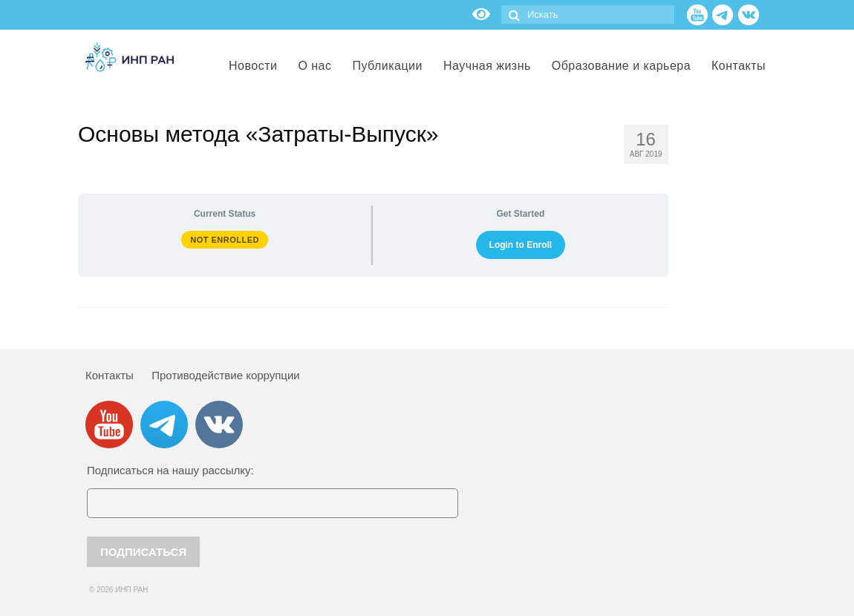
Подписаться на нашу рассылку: (170, 470)
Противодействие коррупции (225, 375)
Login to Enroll (521, 245)
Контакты (110, 375)
